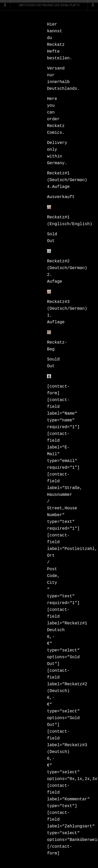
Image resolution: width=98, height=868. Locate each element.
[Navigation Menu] (93, 5)
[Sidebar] (5, 5)
